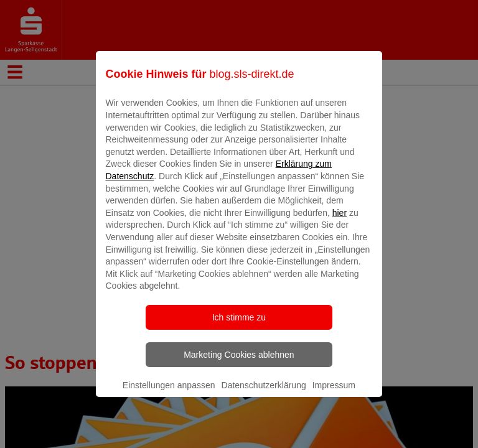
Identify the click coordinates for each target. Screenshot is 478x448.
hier (340, 222)
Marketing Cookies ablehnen (239, 363)
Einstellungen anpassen (169, 394)
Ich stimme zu (239, 326)
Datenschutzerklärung (264, 394)
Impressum (334, 394)
